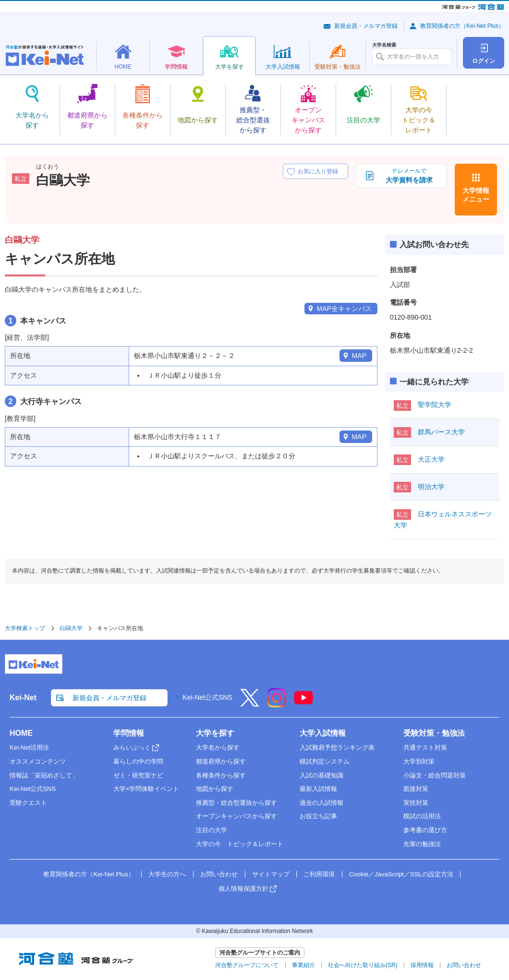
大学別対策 (419, 761)
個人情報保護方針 (243, 889)
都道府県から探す (221, 761)
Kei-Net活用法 (29, 747)
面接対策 (416, 789)
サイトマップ (271, 874)
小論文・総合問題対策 (435, 775)
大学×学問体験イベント (146, 789)
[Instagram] (277, 704)
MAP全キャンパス (344, 309)
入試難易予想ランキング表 (337, 747)
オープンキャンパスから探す (236, 816)
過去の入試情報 (321, 803)
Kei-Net (23, 698)
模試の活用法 (422, 816)
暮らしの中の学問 (138, 761)
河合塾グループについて (247, 965)
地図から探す (215, 789)
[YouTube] (303, 704)
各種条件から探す (221, 775)
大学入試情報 (323, 733)
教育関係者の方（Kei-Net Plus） (462, 26)
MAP (359, 356)
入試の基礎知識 (321, 775)
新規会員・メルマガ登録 (366, 26)
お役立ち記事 (318, 816)
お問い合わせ (219, 874)
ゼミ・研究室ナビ (138, 775)
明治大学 (431, 487)
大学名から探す (218, 747)
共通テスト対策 (425, 747)
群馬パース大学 (441, 432)
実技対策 (416, 803)
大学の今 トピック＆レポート (240, 844)
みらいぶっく (132, 747)
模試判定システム (325, 761)
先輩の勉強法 (422, 844)
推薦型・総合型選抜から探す (236, 803)
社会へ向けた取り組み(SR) (363, 965)
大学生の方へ (167, 874)
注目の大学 (212, 830)
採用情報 (422, 965)
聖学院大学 (435, 405)
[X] (250, 704)
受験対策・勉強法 (434, 733)
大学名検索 (384, 45)
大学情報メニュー (476, 195)
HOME (21, 733)
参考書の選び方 (425, 830)
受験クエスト (28, 803)
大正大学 (431, 459)
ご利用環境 (319, 874)
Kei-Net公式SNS (207, 697)
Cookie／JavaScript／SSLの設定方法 (401, 874)
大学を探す (215, 733)
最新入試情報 (318, 789)
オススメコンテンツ (38, 761)
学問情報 (129, 733)
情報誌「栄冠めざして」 (44, 775)
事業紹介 (303, 965)
